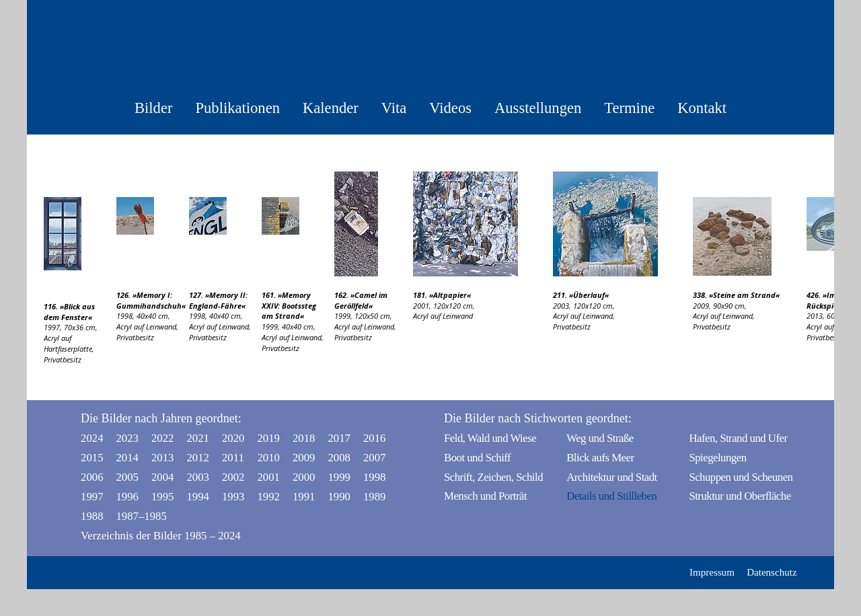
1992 (268, 497)
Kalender (331, 108)
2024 (92, 438)
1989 (375, 497)
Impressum (712, 572)
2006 (92, 477)
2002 (233, 477)
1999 (339, 477)
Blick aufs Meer (600, 458)
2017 (339, 438)
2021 (198, 438)
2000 (304, 477)
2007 (375, 458)
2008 (339, 458)
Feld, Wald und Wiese (490, 438)
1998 (375, 477)
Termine (629, 108)
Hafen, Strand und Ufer (738, 438)
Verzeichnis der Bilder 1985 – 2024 (161, 536)
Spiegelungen (717, 458)
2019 (268, 438)
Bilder (153, 108)
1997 (92, 497)
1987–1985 (130, 516)
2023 (127, 438)
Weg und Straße (600, 438)
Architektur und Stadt (612, 477)
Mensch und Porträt (485, 496)
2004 (163, 477)
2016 (375, 438)
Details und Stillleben (611, 496)
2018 (304, 438)
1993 (233, 497)
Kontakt (702, 108)
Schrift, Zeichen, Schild (493, 477)
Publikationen (237, 108)
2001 (268, 477)
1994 (198, 497)
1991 (304, 497)
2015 (92, 458)
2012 (198, 458)
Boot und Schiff (477, 458)
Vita (394, 108)
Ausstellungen (538, 108)
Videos (450, 108)
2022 (163, 438)
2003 (198, 477)
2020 (233, 438)
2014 (127, 458)
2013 (163, 458)
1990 (339, 497)
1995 (163, 497)
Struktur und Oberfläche (740, 496)
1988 (92, 516)
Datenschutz (772, 572)
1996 (127, 497)
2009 (304, 458)
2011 (233, 458)
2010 (268, 458)
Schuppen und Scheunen (741, 477)
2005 (127, 477)
